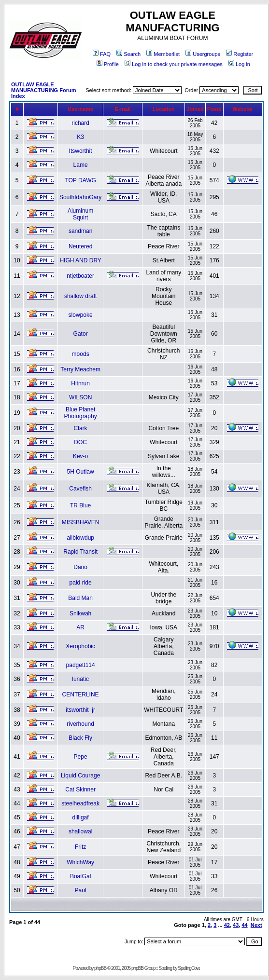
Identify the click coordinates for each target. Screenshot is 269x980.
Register (240, 54)
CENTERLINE (81, 694)
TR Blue (80, 505)
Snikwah (80, 613)
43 (236, 925)
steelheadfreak (80, 803)
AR (80, 627)
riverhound (80, 724)
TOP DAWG (80, 180)
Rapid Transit (80, 552)
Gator (81, 334)
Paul (81, 890)
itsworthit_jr (80, 710)
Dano (80, 567)
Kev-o (80, 456)
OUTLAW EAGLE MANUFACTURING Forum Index (43, 90)
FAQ (102, 54)
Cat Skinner (80, 789)
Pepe (81, 757)
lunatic (80, 679)
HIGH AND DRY (80, 260)
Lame (81, 165)
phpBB (100, 968)
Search (128, 54)
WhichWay (80, 862)
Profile (108, 64)
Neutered (80, 246)
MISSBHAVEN (81, 522)
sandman (80, 231)
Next (256, 925)
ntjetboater (80, 276)
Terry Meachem (80, 369)
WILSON (80, 397)
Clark (81, 428)
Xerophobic (80, 646)
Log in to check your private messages (174, 64)
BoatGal (80, 876)
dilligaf (81, 817)
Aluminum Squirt (80, 214)
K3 (80, 137)
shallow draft (80, 296)
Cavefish (80, 489)
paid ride (81, 583)
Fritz (80, 847)
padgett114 (81, 665)
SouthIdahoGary (80, 197)
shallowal (80, 831)
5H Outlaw (81, 472)
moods (81, 354)
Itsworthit (81, 151)
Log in (239, 64)
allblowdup (80, 538)
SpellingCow (188, 968)
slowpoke (81, 315)
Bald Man (80, 598)
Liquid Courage (80, 776)
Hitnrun (80, 383)
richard (80, 123)
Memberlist (163, 54)
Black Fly (80, 738)
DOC (80, 442)
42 (227, 925)
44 (244, 925)
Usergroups (203, 54)
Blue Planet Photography (81, 413)
